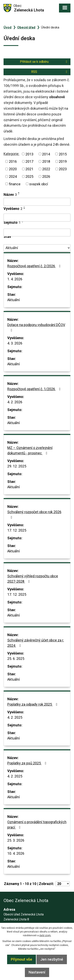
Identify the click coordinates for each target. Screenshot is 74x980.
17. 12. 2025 (17, 530)
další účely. (45, 935)
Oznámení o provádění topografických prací (37, 825)
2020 (13, 169)
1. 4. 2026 (15, 279)
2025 (29, 176)
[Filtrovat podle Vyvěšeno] (37, 218)
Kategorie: (11, 154)
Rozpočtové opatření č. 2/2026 (35, 266)
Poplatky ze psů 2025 (28, 763)
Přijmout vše (22, 959)
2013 (29, 154)
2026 (46, 176)
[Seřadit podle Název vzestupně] (19, 193)
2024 (13, 176)
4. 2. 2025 (15, 717)
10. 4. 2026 (16, 853)
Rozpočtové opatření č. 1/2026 (35, 389)
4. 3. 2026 (15, 343)
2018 (46, 161)
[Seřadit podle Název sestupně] (19, 194)
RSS (50, 72)
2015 (63, 154)
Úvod (7, 27)
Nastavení (37, 972)
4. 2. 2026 (15, 402)
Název (10, 195)
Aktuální (14, 300)
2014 (46, 154)
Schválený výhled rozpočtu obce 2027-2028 (33, 579)
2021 (29, 169)
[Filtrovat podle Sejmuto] (37, 233)
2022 (46, 169)
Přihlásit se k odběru (44, 62)
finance (15, 184)
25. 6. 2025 (16, 659)
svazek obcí (39, 184)
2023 (63, 169)
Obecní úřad (26, 27)
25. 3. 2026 (16, 840)
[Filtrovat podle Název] (37, 202)
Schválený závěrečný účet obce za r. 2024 (36, 643)
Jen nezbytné (52, 959)
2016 (13, 161)
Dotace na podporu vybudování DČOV (36, 327)
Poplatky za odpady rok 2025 (33, 704)
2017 (29, 161)
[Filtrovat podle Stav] (37, 248)
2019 (63, 161)
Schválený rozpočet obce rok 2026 (34, 514)
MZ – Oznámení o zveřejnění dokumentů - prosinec (30, 450)
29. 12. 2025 (17, 466)
